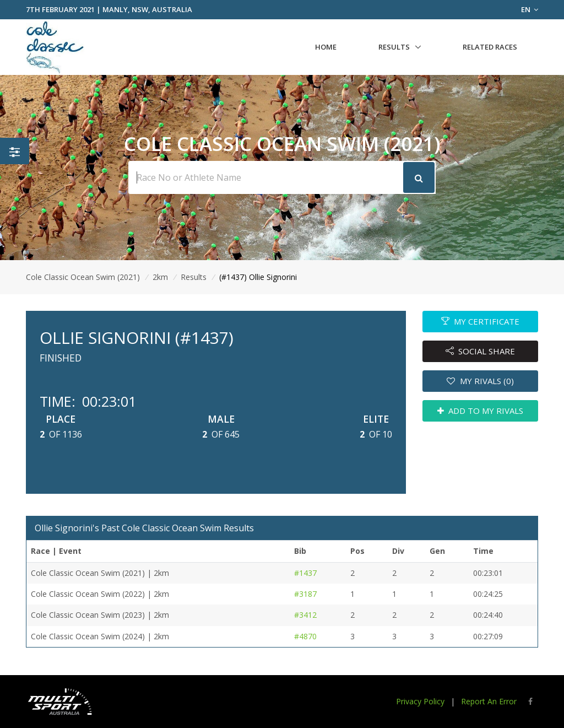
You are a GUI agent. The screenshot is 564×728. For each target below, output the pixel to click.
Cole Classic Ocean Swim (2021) (83, 277)
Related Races (490, 47)
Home (326, 47)
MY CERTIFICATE (481, 321)
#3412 (305, 615)
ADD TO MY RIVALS (481, 411)
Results (394, 47)
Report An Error (489, 701)
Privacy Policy (420, 701)
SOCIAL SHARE (481, 351)
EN (530, 9)
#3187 (305, 594)
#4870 (305, 636)
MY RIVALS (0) (480, 381)
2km (160, 277)
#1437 (305, 573)
